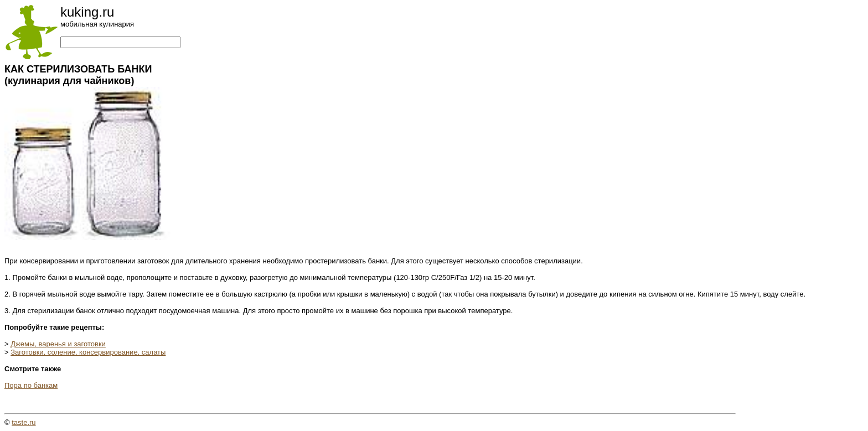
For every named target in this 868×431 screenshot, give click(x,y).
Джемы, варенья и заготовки (58, 344)
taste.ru (24, 422)
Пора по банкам (31, 385)
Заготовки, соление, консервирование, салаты (88, 352)
